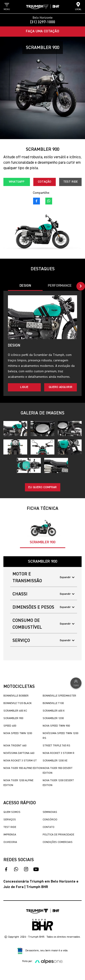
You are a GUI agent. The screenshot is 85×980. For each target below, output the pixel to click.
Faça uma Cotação (42, 31)
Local (78, 6)
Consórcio (50, 820)
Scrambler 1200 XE (55, 761)
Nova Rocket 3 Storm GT (20, 761)
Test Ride (70, 182)
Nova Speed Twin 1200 (18, 733)
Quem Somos (12, 812)
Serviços (10, 820)
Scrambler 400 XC (15, 711)
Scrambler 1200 (53, 718)
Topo (76, 683)
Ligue (24, 387)
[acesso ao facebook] (36, 201)
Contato (49, 827)
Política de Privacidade (58, 835)
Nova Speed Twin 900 (56, 726)
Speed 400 (10, 726)
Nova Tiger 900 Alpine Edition (23, 768)
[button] (81, 286)
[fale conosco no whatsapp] (49, 201)
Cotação (45, 182)
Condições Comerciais (58, 842)
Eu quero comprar (42, 487)
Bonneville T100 (53, 703)
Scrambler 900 (13, 718)
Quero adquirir (61, 387)
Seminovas (50, 812)
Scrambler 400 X (54, 711)
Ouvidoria (10, 842)
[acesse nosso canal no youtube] (36, 869)
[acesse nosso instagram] (26, 869)
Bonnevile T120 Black (18, 703)
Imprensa (10, 835)
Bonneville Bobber (16, 696)
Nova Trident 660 (15, 746)
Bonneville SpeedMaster (59, 696)
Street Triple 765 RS (56, 746)
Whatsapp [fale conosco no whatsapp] (17, 182)
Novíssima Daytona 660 (19, 753)
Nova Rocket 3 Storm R (58, 753)
